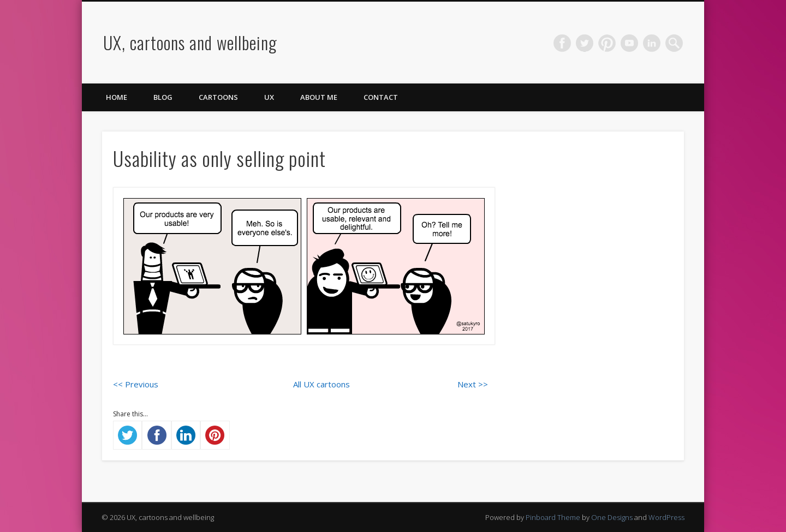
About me (319, 97)
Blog (163, 97)
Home (117, 97)
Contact (381, 97)
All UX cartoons (321, 384)
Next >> (473, 384)
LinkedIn (652, 43)
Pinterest (607, 43)
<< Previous (136, 384)
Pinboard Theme (553, 517)
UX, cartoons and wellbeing (190, 42)
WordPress (666, 517)
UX (269, 97)
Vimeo (629, 43)
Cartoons (218, 97)
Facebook (562, 43)
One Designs (612, 517)
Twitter (585, 43)
